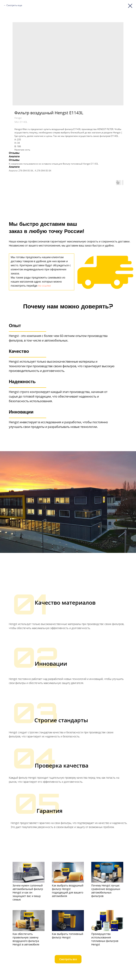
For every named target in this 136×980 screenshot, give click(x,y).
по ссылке (44, 286)
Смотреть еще (14, 5)
